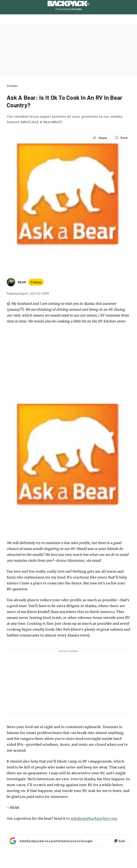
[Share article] (100, 138)
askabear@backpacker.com (94, 818)
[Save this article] (121, 138)
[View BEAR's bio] (16, 282)
